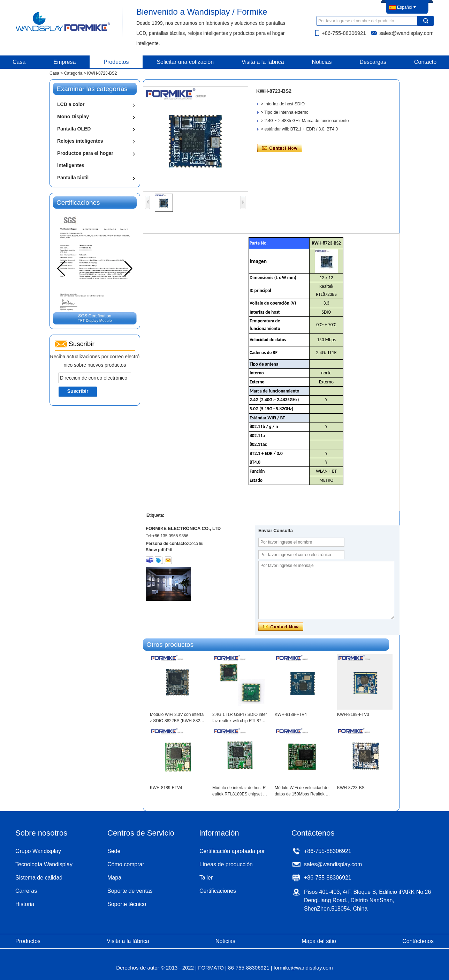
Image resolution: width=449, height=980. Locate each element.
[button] (128, 269)
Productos (116, 62)
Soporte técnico (127, 904)
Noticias (322, 62)
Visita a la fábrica (263, 62)
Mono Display (73, 117)
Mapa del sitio (319, 941)
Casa (54, 73)
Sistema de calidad (39, 878)
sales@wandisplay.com (406, 33)
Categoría (73, 73)
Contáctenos (418, 941)
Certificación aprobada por (232, 851)
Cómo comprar (126, 864)
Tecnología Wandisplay (44, 864)
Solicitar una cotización (185, 62)
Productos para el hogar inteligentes (85, 159)
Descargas (373, 62)
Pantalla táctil (73, 178)
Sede (114, 851)
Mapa (114, 878)
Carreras (26, 891)
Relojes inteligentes (80, 141)
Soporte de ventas (130, 891)
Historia (25, 904)
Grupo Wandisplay (38, 851)
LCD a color (71, 104)
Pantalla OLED (74, 129)
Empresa (64, 62)
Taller (206, 878)
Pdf (169, 550)
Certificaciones (218, 891)
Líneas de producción (226, 864)
